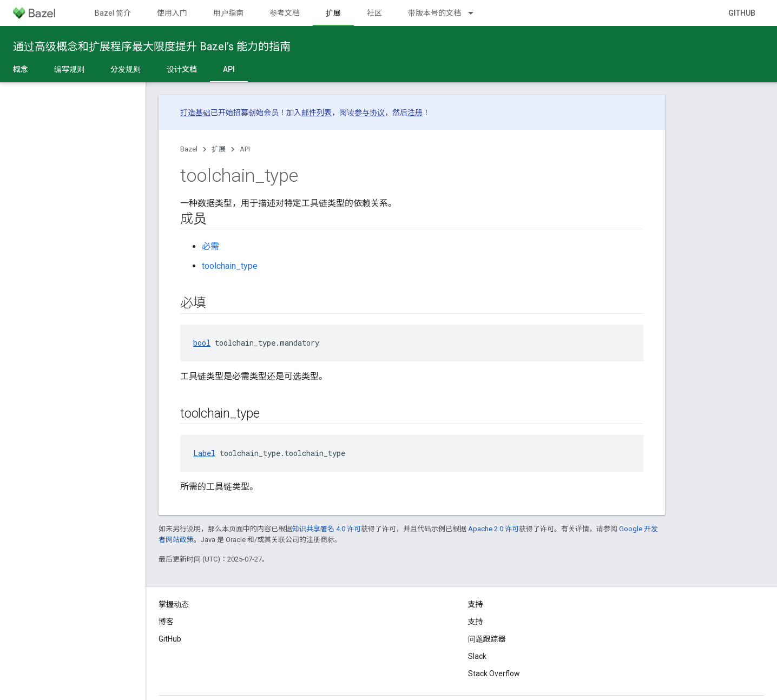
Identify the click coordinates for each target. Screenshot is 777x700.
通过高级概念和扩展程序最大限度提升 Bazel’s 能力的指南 (152, 47)
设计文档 (182, 69)
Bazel (189, 149)
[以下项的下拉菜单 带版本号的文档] (476, 13)
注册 (415, 113)
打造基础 (195, 113)
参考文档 (285, 13)
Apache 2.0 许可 (493, 529)
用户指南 (228, 13)
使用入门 (172, 13)
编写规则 (69, 69)
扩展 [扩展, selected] (333, 13)
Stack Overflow (494, 673)
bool (202, 343)
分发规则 (126, 69)
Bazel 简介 (113, 13)
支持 (476, 622)
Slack (477, 656)
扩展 (219, 149)
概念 (21, 69)
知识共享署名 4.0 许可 (327, 529)
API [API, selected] (229, 69)
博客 (166, 622)
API (245, 149)
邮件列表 (317, 113)
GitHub (742, 13)
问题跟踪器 (487, 639)
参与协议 (370, 113)
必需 (210, 246)
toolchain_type (230, 266)
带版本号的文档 (434, 13)
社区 (374, 13)
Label (204, 453)
